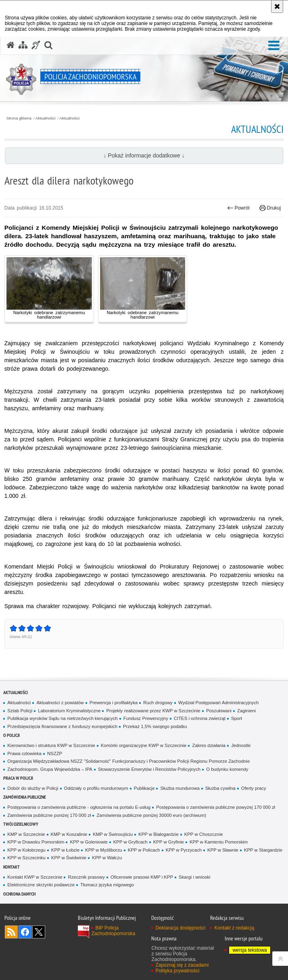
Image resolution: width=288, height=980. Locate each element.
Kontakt (11, 867)
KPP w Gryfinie (169, 842)
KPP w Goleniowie (89, 842)
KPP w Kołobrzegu (26, 850)
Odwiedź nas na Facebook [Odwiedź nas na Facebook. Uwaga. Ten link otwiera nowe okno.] (25, 932)
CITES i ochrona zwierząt (200, 718)
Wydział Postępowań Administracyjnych (218, 703)
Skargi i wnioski (194, 877)
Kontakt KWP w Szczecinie (35, 877)
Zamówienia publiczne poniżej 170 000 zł (49, 815)
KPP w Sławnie (223, 850)
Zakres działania (209, 745)
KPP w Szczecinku (26, 858)
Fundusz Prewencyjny (146, 718)
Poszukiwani (219, 711)
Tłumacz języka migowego (107, 885)
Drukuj (270, 208)
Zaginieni (246, 711)
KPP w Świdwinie (69, 858)
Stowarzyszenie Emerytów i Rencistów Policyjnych (149, 769)
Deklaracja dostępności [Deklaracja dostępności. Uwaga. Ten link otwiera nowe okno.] (180, 928)
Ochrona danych (19, 894)
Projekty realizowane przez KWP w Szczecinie (153, 711)
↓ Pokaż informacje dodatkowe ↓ (144, 155)
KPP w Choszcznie (204, 834)
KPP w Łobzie (66, 850)
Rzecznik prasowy (86, 877)
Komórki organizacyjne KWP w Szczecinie (144, 745)
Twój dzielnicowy (21, 824)
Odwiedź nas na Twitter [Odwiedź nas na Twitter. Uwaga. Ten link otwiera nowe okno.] (39, 932)
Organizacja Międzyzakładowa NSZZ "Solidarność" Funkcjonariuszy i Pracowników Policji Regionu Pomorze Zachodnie (128, 761)
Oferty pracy (254, 788)
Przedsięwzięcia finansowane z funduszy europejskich (62, 726)
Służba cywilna (220, 788)
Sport (237, 718)
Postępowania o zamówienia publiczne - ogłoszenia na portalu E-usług (79, 807)
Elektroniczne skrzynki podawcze (41, 885)
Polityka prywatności (177, 971)
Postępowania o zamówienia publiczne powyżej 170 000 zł (216, 807)
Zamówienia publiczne (25, 797)
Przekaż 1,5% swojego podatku (155, 726)
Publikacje (144, 788)
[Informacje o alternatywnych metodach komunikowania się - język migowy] (36, 45)
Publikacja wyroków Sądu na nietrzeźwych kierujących (62, 718)
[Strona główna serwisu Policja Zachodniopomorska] (10, 45)
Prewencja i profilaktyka (114, 703)
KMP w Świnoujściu (113, 834)
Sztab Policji (20, 711)
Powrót (238, 208)
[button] (274, 46)
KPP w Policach (144, 850)
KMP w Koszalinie (69, 834)
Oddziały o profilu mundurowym (96, 788)
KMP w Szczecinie (26, 834)
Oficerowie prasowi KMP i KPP (142, 877)
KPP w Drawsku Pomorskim (36, 842)
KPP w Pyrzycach (184, 850)
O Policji (11, 735)
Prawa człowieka (24, 753)
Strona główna (19, 118)
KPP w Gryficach (130, 842)
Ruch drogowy (158, 703)
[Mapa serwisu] (23, 45)
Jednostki (241, 745)
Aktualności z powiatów (60, 703)
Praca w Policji (18, 778)
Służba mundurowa (180, 788)
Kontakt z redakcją (234, 928)
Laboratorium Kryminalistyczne (69, 711)
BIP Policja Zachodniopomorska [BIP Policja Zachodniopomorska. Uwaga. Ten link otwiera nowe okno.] (113, 931)
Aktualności (46, 118)
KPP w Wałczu (107, 858)
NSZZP (55, 753)
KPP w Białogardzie (159, 834)
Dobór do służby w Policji (33, 788)
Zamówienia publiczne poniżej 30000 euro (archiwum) (151, 815)
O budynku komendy (227, 769)
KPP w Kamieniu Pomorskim (219, 842)
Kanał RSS (11, 932)
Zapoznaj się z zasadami (182, 965)
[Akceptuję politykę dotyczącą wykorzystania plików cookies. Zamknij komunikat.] (277, 6)
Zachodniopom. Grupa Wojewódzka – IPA (50, 769)
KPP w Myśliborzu (103, 850)
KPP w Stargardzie (263, 850)
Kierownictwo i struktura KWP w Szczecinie (51, 745)
